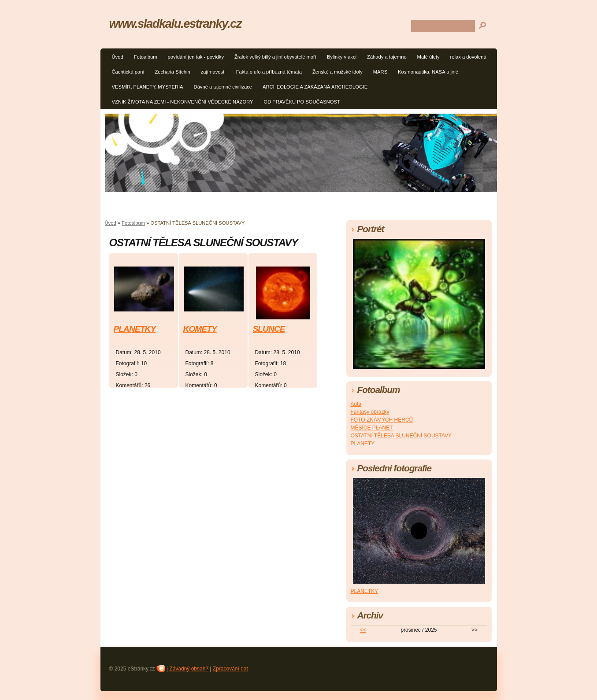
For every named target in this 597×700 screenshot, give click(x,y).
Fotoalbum (146, 57)
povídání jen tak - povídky (196, 57)
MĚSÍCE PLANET (372, 428)
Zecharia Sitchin (173, 72)
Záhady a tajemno (387, 57)
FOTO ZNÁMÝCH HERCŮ (382, 420)
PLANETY (363, 444)
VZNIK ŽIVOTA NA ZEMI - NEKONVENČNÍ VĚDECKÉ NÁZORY (183, 102)
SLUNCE (269, 329)
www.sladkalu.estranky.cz (176, 24)
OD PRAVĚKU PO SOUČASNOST (302, 102)
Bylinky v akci (342, 57)
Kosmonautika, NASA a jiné (428, 72)
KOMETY (200, 329)
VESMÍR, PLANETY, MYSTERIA (148, 87)
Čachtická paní (128, 72)
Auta (356, 404)
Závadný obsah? (189, 669)
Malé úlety (428, 57)
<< (363, 630)
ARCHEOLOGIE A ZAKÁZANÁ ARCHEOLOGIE (315, 87)
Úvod (118, 57)
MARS (380, 72)
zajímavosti (213, 72)
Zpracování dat (230, 669)
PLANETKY (135, 329)
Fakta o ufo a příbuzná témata (269, 72)
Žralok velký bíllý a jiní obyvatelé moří (275, 57)
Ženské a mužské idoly (337, 72)
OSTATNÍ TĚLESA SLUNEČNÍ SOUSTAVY (401, 436)
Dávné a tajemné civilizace (223, 87)
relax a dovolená (468, 57)
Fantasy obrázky (370, 412)
